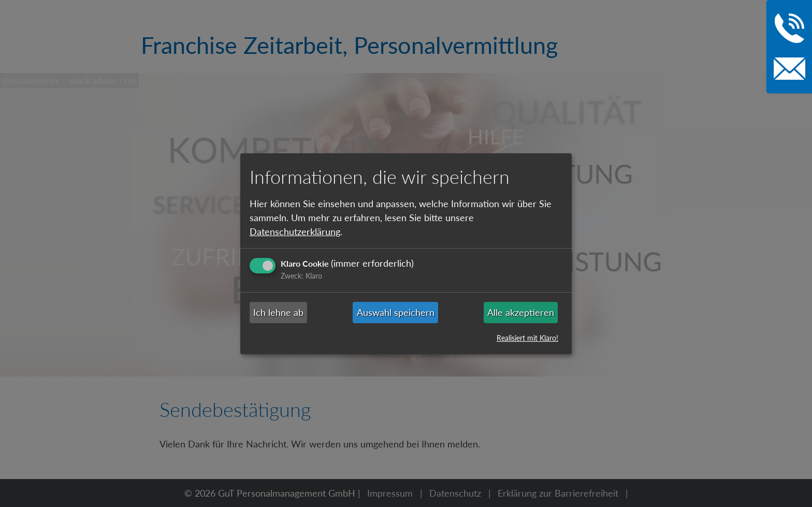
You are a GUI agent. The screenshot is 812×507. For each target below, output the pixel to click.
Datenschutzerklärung (295, 231)
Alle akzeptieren (521, 312)
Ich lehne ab (278, 312)
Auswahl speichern (396, 312)
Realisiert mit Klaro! (527, 338)
